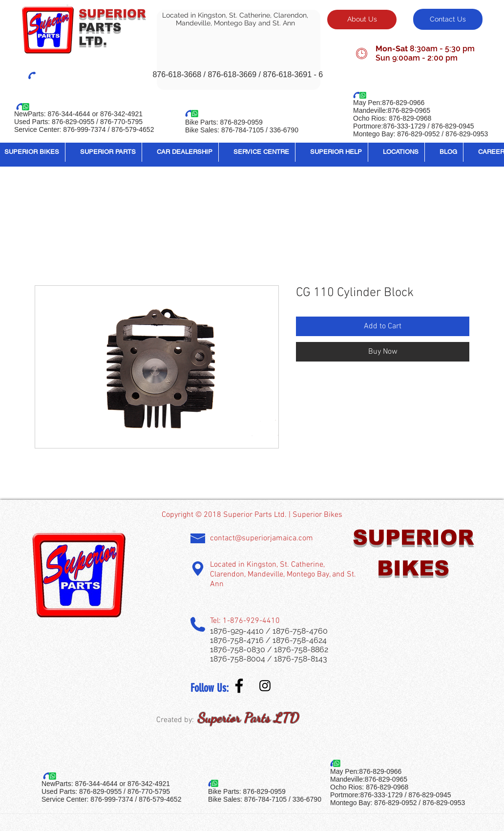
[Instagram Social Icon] (265, 686)
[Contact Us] (448, 19)
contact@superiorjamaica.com (262, 538)
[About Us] (362, 20)
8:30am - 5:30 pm (442, 49)
